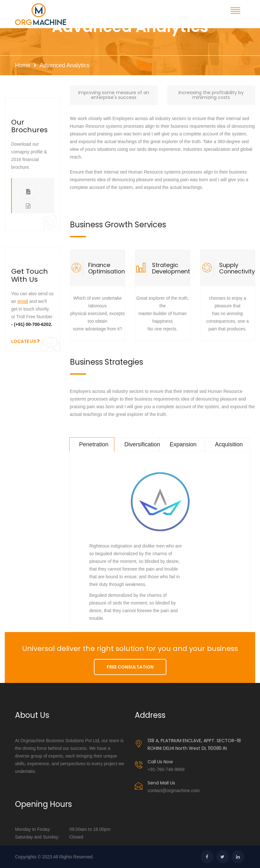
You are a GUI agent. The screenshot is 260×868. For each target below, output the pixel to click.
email (23, 301)
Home (23, 65)
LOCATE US (26, 341)
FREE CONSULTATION (130, 667)
